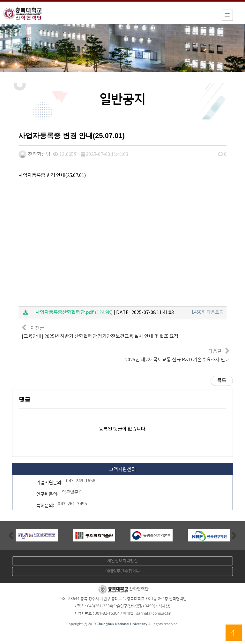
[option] (37, 535)
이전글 (100, 331)
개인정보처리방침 (122, 561)
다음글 (177, 354)
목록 (222, 381)
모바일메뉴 (227, 15)
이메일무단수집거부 (122, 571)
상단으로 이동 (234, 633)
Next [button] (234, 535)
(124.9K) (68, 313)
